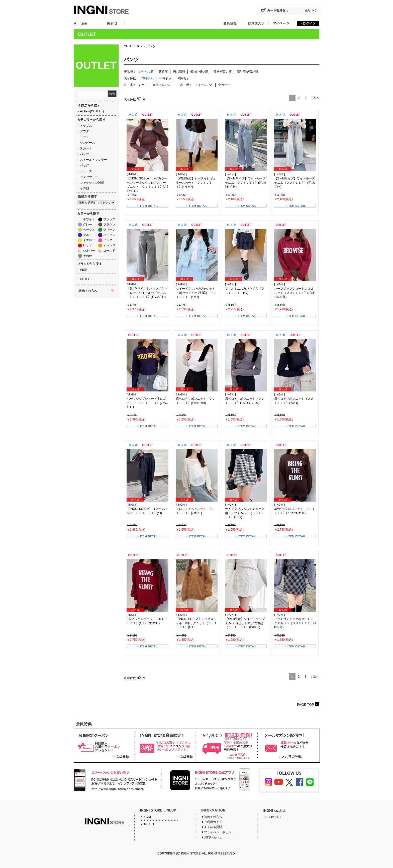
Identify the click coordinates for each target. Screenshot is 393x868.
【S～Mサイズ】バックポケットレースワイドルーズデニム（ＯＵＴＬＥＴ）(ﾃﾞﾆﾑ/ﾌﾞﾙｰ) (147, 293)
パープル (109, 235)
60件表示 (183, 78)
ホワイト (89, 219)
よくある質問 (213, 827)
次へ (316, 98)
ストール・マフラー (93, 160)
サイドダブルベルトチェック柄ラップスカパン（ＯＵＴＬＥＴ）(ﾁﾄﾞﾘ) (245, 513)
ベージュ (89, 230)
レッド (87, 245)
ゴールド (109, 251)
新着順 (163, 72)
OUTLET (86, 279)
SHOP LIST (273, 817)
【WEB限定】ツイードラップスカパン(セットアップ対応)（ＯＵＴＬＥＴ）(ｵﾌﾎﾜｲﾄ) (245, 623)
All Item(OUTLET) (92, 111)
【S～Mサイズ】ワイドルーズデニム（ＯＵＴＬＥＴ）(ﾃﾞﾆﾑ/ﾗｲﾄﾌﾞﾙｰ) (245, 183)
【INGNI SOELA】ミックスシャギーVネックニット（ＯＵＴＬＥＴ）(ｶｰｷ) (197, 623)
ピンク (108, 240)
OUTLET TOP (133, 46)
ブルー (87, 235)
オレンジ (109, 245)
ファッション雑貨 (92, 183)
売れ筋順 (179, 72)
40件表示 (165, 78)
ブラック (109, 219)
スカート (86, 148)
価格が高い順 (223, 72)
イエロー (89, 240)
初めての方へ (213, 817)
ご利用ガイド (213, 822)
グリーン (109, 230)
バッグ (84, 165)
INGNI (84, 270)
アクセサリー (89, 177)
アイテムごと (204, 85)
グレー (87, 225)
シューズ (86, 171)
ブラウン (109, 225)
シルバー (89, 251)
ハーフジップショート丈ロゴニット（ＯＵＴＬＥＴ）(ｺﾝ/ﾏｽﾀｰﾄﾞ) (147, 403)
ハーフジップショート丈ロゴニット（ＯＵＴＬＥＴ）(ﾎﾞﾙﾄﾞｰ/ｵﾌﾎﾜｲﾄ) (295, 293)
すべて (143, 85)
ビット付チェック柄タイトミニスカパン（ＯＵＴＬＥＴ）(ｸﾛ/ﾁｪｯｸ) (295, 623)
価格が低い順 (199, 72)
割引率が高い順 (247, 72)
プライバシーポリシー (219, 832)
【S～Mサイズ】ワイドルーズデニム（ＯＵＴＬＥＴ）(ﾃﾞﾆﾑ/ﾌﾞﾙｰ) (295, 183)
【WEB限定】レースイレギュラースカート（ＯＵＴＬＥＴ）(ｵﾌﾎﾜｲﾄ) (196, 183)
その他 (84, 188)
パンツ (84, 154)
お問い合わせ (213, 837)
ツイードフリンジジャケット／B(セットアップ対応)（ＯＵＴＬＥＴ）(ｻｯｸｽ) (196, 293)
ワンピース (87, 143)
